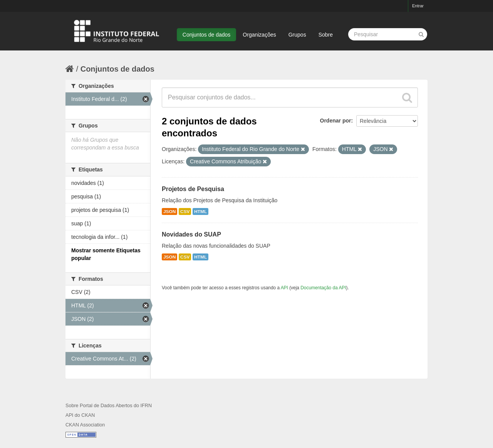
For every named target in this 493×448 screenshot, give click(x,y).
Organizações (259, 35)
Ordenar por (336, 121)
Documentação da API (323, 288)
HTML (200, 211)
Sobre (326, 35)
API (284, 288)
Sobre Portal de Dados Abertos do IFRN (109, 406)
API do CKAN (80, 415)
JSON (169, 211)
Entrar (418, 6)
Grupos (297, 35)
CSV (185, 211)
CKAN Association (85, 425)
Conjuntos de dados (207, 35)
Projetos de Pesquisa (193, 189)
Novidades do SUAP (191, 234)
